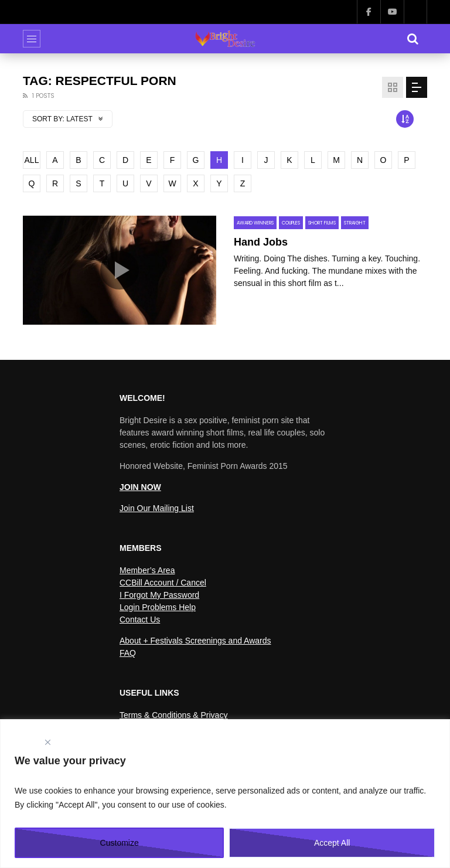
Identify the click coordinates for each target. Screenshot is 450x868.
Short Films (322, 223)
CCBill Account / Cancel (163, 583)
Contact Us (140, 619)
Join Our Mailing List (157, 508)
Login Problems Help (158, 607)
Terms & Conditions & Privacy (173, 715)
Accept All (332, 843)
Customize (120, 843)
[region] (225, 794)
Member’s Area (147, 570)
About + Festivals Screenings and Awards (195, 641)
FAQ (128, 653)
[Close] (47, 742)
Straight (355, 223)
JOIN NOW (140, 487)
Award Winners (255, 223)
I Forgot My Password (159, 595)
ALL (32, 160)
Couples (291, 223)
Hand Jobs (261, 242)
